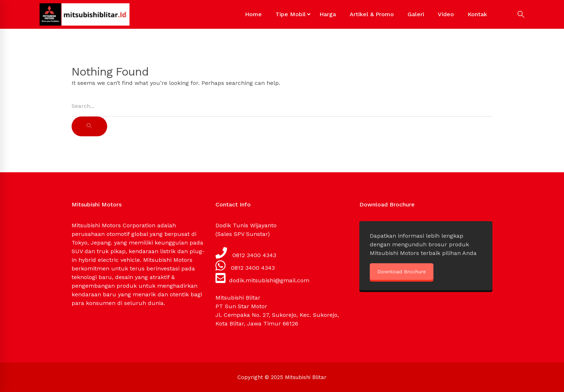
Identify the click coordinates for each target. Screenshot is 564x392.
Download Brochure (402, 272)
